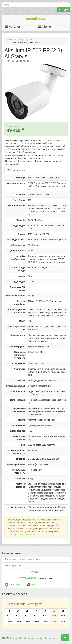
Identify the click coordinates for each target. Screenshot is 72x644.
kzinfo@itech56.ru (16, 566)
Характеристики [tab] (16, 170)
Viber (32, 585)
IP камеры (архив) (24, 40)
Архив (10, 40)
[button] (65, 638)
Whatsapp (12, 585)
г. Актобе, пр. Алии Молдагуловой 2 (24, 559)
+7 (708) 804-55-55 (26, 535)
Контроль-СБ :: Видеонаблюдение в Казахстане (32, 638)
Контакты (36, 572)
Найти (64, 10)
